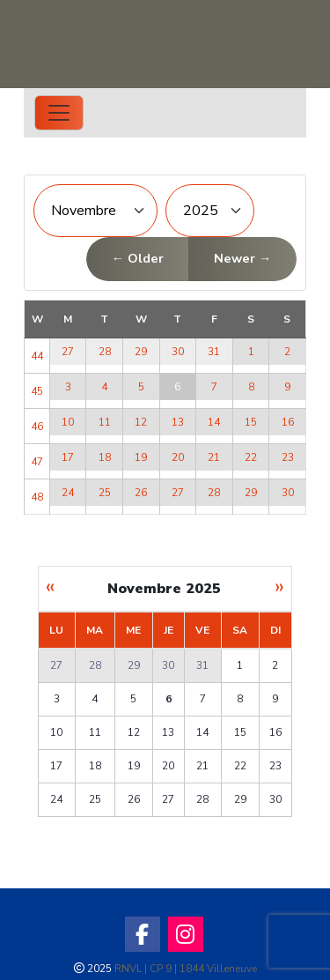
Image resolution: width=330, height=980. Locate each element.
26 (141, 493)
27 (68, 352)
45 (37, 391)
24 (68, 493)
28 (105, 352)
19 (141, 457)
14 (214, 422)
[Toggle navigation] (59, 113)
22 (251, 457)
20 (178, 457)
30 (178, 352)
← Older (138, 258)
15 (251, 422)
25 (105, 493)
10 (68, 422)
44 (37, 356)
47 (37, 462)
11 (105, 422)
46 (37, 427)
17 (68, 457)
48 (37, 497)
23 (288, 457)
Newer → (242, 258)
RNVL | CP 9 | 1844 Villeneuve (186, 969)
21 (214, 457)
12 (141, 422)
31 (214, 352)
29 (141, 352)
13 (178, 422)
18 (105, 457)
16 (288, 422)
